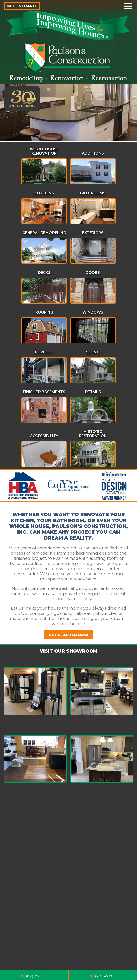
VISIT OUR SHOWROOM (68, 651)
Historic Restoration (93, 434)
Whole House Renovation (44, 151)
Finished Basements (44, 392)
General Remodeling (44, 233)
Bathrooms (93, 193)
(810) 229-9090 (37, 976)
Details (93, 392)
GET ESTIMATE (22, 6)
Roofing (44, 312)
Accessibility (44, 436)
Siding (93, 352)
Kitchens (44, 193)
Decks (44, 273)
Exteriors (93, 233)
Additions (93, 153)
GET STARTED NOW (68, 635)
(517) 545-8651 (105, 976)
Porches (44, 352)
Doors (93, 273)
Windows (93, 312)
